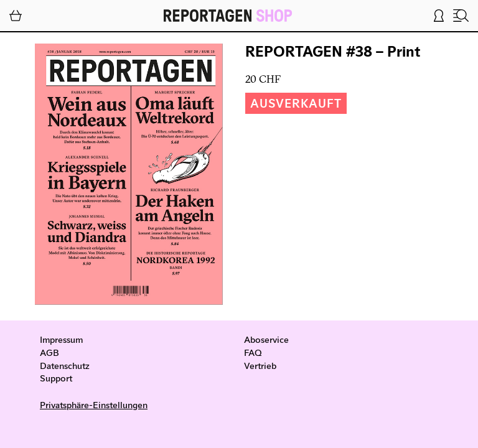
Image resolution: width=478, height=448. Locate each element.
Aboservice (266, 339)
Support (56, 378)
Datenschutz (65, 365)
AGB (49, 352)
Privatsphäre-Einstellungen (94, 404)
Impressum (61, 339)
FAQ (253, 352)
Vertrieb (260, 365)
